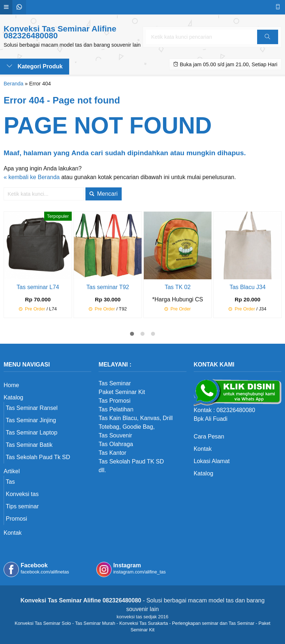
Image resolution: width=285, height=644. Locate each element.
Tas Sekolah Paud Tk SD (38, 457)
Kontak (13, 533)
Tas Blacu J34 (248, 287)
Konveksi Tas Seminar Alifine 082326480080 (60, 32)
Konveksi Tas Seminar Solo (43, 623)
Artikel (12, 471)
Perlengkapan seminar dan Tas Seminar (213, 623)
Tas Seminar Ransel (32, 408)
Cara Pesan (209, 437)
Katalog (13, 397)
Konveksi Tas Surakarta (143, 623)
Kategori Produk (35, 66)
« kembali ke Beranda (32, 177)
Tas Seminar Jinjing (31, 420)
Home (11, 385)
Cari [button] (267, 39)
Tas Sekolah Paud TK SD (131, 461)
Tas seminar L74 (38, 287)
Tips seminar (22, 506)
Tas (10, 482)
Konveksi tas (22, 494)
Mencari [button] (103, 194)
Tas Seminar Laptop (32, 433)
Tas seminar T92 (108, 287)
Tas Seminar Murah (95, 623)
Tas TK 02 (178, 287)
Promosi (16, 519)
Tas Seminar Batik (29, 445)
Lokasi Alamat (212, 461)
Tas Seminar (115, 383)
